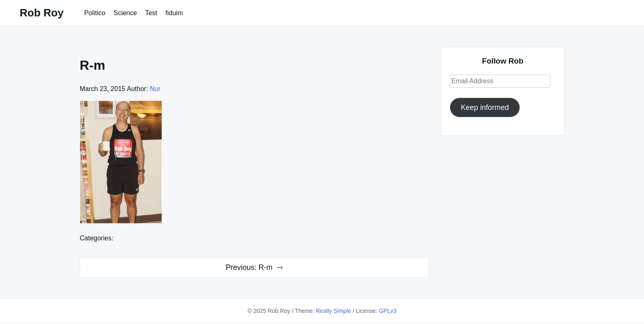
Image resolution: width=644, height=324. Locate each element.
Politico (95, 13)
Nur (155, 89)
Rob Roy (42, 13)
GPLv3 (388, 311)
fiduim (174, 13)
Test (151, 13)
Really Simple (333, 311)
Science (125, 13)
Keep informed (485, 107)
